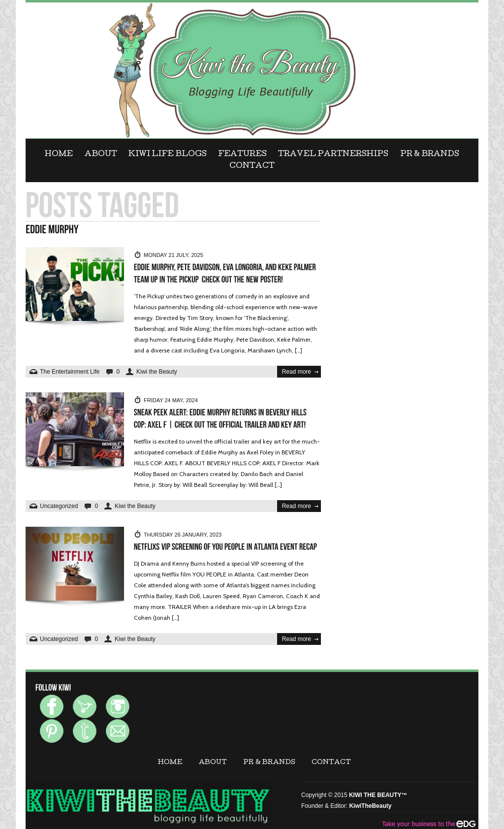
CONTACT (252, 166)
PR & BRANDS (430, 155)
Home (59, 155)
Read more (297, 372)
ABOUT (101, 155)
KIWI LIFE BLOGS (168, 155)
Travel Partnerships (333, 155)
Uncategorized (59, 506)
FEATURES (242, 155)
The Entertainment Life (70, 372)
